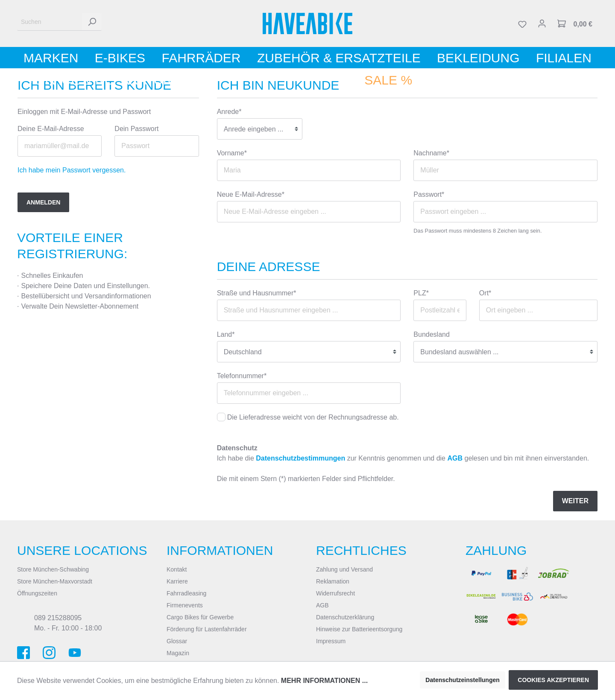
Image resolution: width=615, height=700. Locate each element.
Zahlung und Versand (344, 569)
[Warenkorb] (575, 23)
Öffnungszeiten (37, 593)
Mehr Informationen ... (324, 681)
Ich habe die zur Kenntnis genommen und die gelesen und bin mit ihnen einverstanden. (403, 458)
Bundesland (432, 334)
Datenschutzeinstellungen (462, 680)
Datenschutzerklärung (345, 617)
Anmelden (43, 202)
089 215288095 (58, 618)
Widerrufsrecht (335, 593)
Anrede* (229, 112)
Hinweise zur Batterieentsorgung (359, 629)
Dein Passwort (136, 129)
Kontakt (177, 569)
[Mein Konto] (542, 23)
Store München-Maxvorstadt (55, 581)
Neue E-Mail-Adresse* (251, 194)
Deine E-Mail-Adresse (51, 129)
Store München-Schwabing (53, 569)
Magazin (178, 653)
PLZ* (421, 293)
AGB (455, 458)
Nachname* (431, 153)
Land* (226, 334)
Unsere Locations (82, 550)
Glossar (177, 641)
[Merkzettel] (522, 23)
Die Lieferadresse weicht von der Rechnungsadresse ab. (313, 417)
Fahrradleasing (186, 593)
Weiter (575, 501)
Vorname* (232, 153)
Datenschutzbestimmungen (300, 458)
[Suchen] (50, 22)
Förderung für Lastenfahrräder (207, 629)
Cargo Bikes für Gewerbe (200, 617)
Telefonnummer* (242, 376)
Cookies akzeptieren (553, 680)
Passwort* (429, 194)
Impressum (331, 641)
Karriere (177, 581)
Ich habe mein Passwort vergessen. (72, 170)
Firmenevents (185, 605)
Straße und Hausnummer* (257, 293)
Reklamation (333, 581)
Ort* (485, 293)
